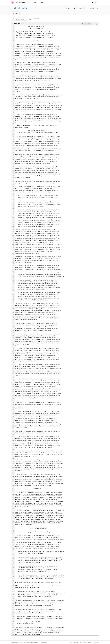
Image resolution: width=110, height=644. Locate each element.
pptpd (25, 8)
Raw (89, 24)
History (84, 24)
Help (42, 2)
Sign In (95, 2)
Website (90, 642)
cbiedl (17, 8)
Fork (92, 8)
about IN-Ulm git (74, 642)
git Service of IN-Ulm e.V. (23, 2)
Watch (68, 8)
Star (81, 8)
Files (15, 13)
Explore (35, 2)
